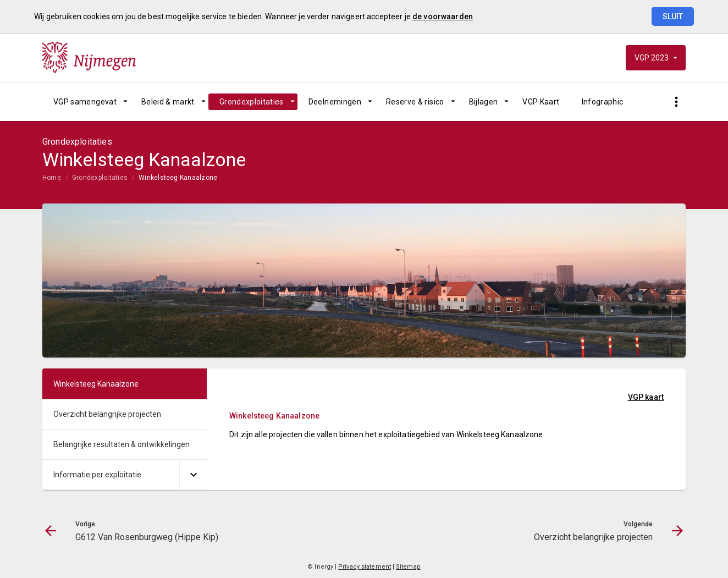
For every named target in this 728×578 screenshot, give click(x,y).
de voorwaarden (443, 16)
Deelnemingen (335, 102)
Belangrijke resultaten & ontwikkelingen (122, 444)
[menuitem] (86, 102)
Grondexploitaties (252, 102)
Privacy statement (365, 567)
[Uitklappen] (193, 475)
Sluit (673, 16)
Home (52, 178)
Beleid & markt (168, 102)
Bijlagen (484, 102)
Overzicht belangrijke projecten (107, 414)
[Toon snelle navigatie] (676, 102)
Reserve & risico (415, 102)
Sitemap (408, 567)
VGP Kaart (541, 102)
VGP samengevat (85, 102)
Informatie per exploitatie (97, 475)
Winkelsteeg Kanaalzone (178, 178)
